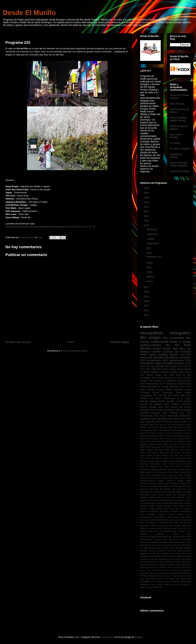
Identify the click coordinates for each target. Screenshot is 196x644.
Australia (151, 390)
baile (181, 503)
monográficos (152, 333)
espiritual (144, 528)
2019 (147, 221)
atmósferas (174, 503)
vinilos (184, 422)
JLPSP (182, 450)
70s (177, 345)
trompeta (175, 581)
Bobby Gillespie (172, 430)
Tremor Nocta (165, 495)
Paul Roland (167, 475)
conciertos (168, 352)
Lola (142, 467)
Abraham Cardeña (150, 352)
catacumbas (185, 511)
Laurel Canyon (168, 464)
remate (143, 387)
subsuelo (181, 576)
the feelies (181, 579)
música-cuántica (150, 345)
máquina (165, 548)
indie (189, 537)
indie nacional (170, 413)
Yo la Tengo (184, 398)
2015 (147, 296)
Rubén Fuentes (164, 483)
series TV (160, 422)
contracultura (160, 517)
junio (149, 253)
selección (144, 573)
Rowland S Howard (148, 483)
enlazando (145, 526)
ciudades (151, 514)
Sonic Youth (157, 378)
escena (154, 526)
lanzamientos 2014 (148, 542)
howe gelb (182, 534)
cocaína (171, 514)
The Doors (177, 489)
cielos (143, 514)
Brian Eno (183, 430)
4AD (174, 425)
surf (148, 579)
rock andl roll (147, 422)
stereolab (152, 387)
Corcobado (178, 433)
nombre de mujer (174, 551)
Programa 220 (154, 257)
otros (178, 553)
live (150, 545)
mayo (150, 263)
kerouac (177, 540)
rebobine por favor (182, 419)
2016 (147, 292)
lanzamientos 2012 (149, 416)
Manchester (145, 469)
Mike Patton (179, 469)
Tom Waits (186, 492)
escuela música (173, 526)
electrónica (169, 410)
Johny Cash (145, 458)
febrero (151, 277)
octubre (151, 239)
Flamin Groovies (170, 444)
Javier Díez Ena (167, 453)
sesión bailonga (171, 573)
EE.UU (188, 439)
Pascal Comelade (153, 475)
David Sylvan (178, 436)
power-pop (153, 559)
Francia (181, 444)
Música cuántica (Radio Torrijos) (178, 119)
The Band (154, 489)
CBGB (169, 390)
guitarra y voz (184, 531)
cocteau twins (184, 514)
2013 (147, 306)
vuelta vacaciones (183, 584)
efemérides (150, 523)
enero (150, 281)
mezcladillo (167, 363)
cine (167, 407)
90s (143, 338)
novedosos (171, 384)
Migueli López (171, 349)
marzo (150, 272)
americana (145, 503)
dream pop (186, 520)
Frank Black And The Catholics (159, 447)
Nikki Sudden (180, 472)
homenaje (156, 413)
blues (179, 378)
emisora (187, 523)
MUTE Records (183, 467)
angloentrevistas (157, 401)
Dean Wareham (152, 439)
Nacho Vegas (154, 375)
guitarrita (161, 534)
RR (170, 478)
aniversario (170, 378)
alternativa (159, 357)
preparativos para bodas (170, 559)
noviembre (152, 234)
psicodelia (162, 419)
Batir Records (177, 104)
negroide (144, 551)
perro (151, 556)
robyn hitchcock (147, 567)
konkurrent (186, 540)
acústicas (180, 500)
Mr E (155, 472)
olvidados (144, 553)
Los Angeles (151, 467)
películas (144, 556)
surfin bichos (157, 579)
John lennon (185, 455)
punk (169, 419)
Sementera (154, 486)
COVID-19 (145, 433)
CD (189, 430)
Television (144, 489)
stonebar (163, 355)
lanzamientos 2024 (180, 360)
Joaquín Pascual (161, 455)
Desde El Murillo (29, 13)
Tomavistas (145, 495)
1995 (151, 425)
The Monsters (155, 492)
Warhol (152, 497)
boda (167, 404)
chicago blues (156, 407)
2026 (147, 188)
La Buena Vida (153, 461)
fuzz (184, 528)
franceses (173, 528)
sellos (173, 357)
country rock (146, 381)
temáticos (180, 363)
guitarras (144, 413)
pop (177, 352)
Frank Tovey (179, 447)
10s (189, 349)
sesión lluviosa (184, 573)
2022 (147, 207)
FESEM (154, 372)
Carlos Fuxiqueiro (158, 433)
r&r (174, 562)
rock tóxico (181, 567)
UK (189, 495)
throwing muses (163, 581)
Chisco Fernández (162, 393)
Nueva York (146, 357)
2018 (147, 225)
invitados (158, 540)
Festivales (164, 372)
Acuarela (180, 425)
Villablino (144, 497)
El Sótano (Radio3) (180, 149)
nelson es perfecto (157, 551)
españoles (186, 526)
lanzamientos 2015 (165, 542)
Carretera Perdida (179, 171)
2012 (147, 310)
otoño (173, 553)
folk (167, 357)
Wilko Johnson (163, 497)
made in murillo (180, 342)
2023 (147, 202)
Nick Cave (169, 375)
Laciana (171, 461)
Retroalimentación (148, 481)
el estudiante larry (165, 523)
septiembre (153, 243)
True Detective (179, 495)
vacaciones (145, 584)
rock (182, 355)
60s (168, 345)
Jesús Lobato (146, 455)
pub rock (144, 562)
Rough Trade (184, 481)
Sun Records (176, 486)
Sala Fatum (182, 483)
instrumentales (146, 540)
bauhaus (168, 506)
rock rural (172, 567)
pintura (165, 556)
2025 (147, 193)
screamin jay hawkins (181, 570)
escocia (161, 526)
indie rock (185, 413)
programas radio (148, 419)
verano (157, 349)
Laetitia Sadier (181, 461)
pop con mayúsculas (178, 556)
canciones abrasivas (149, 511)
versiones (174, 387)
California (178, 390)
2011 (147, 315)
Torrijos (145, 342)
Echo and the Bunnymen (151, 441)
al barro (187, 500)
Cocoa (169, 433)
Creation (187, 433)
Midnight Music (166, 469)
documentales (157, 410)
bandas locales (156, 506)
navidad (187, 548)
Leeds (179, 464)
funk (180, 528)
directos (174, 355)
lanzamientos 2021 (161, 366)
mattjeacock (107, 637)
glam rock (158, 531)
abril (149, 267)
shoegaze (152, 576)
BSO (171, 427)
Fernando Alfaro (155, 444)
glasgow (167, 531)
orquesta (165, 553)
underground (185, 581)
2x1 (165, 425)
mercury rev (175, 545)
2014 (147, 301)
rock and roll (184, 366)
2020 (147, 216)
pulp (150, 562)
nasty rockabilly (176, 548)
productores (185, 416)
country (187, 378)
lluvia (154, 545)
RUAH (176, 478)
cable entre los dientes (180, 509)
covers (187, 407)
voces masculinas (165, 584)
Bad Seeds (163, 369)
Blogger (139, 637)
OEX (189, 472)
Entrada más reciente (18, 342)
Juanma (166, 458)
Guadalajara (146, 395)
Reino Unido (185, 478)
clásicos (161, 514)
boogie (152, 509)
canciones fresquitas (169, 511)
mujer (152, 548)
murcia (158, 548)
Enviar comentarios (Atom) (74, 351)
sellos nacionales (156, 573)
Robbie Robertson (166, 481)
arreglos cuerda (174, 401)
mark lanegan (163, 545)
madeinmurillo (160, 342)
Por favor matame (182, 475)
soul (175, 576)
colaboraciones (146, 517)
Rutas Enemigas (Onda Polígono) (179, 164)
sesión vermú (173, 422)
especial (179, 410)
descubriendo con (148, 520)
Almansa (164, 427)
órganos (144, 587)
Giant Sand (164, 450)
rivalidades (186, 565)
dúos (142, 523)
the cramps (163, 387)
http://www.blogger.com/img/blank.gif (156, 537)
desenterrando (162, 520)
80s (166, 338)
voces (153, 584)
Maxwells (155, 469)
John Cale (174, 455)
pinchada (157, 556)
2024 (147, 198)
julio (149, 248)
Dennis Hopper (166, 439)
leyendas (144, 545)
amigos (155, 338)
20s (161, 425)
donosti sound (175, 520)
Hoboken (174, 450)
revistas (171, 565)
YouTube (181, 497)
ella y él (178, 523)
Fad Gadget (179, 441)
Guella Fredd (177, 372)
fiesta (165, 528)
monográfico (180, 333)
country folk (176, 407)
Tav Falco (186, 486)
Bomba (160, 390)
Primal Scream (147, 478)
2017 (147, 287)
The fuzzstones (168, 492)
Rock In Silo (183, 375)
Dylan (182, 439)
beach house (179, 506)
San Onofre (174, 395)
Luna (172, 467)
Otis (155, 395)
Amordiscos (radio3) (176, 156)
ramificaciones (184, 384)
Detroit (176, 439)
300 (169, 425)
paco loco (186, 553)
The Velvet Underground (162, 398)
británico (175, 404)
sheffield (144, 576)
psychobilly (186, 559)
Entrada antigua (120, 342)
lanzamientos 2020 (158, 360)
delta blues (185, 517)
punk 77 (156, 562)
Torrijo (154, 495)
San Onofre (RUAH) (176, 136)
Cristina (143, 436)
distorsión (145, 410)
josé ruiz (167, 540)
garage (187, 410)
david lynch (173, 517)
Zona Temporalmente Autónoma (161, 500)
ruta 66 (150, 570)
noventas (187, 551)
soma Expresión (165, 576)
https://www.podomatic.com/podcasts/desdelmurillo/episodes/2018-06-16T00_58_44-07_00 (50, 227)
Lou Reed (164, 467)
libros (182, 349)
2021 (147, 211)
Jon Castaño (157, 458)
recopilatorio (162, 565)
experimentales (155, 528)
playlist (174, 366)
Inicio (71, 342)
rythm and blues (162, 570)
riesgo (178, 565)
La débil (164, 461)
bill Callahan (156, 404)
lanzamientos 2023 (155, 384)
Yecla (173, 497)
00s (188, 338)
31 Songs (175, 143)
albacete (144, 401)
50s (189, 355)
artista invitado (163, 503)
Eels (164, 441)
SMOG (173, 483)
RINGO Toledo (161, 478)
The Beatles (165, 489)
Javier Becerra (152, 453)
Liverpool (187, 464)
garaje (149, 531)
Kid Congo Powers (178, 458)
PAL (142, 475)
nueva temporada (169, 416)
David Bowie (183, 393)
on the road (155, 553)
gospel (174, 531)
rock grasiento (161, 567)
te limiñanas (170, 579)
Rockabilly (145, 378)
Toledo (178, 492)
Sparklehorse (164, 486)
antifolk (153, 503)
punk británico (166, 562)
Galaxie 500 (152, 450)
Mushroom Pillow (165, 472)
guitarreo (144, 534)
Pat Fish (162, 395)
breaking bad (162, 509)
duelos (153, 355)
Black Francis (159, 430)
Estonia (170, 441)
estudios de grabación (165, 381)
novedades (177, 338)
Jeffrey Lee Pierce (183, 453)
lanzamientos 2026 (183, 542)
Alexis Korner (153, 427)
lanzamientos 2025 (150, 363)
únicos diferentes (155, 587)
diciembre (152, 229)
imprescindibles (179, 537)
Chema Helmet (176, 369)
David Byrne (152, 436)
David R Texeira (165, 436)
